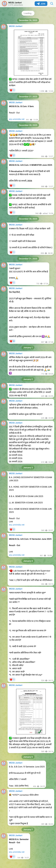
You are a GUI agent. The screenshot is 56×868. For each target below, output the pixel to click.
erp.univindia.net (17, 119)
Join (41, 4)
